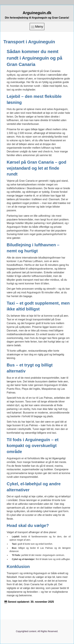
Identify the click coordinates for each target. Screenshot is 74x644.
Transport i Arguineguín (29, 42)
